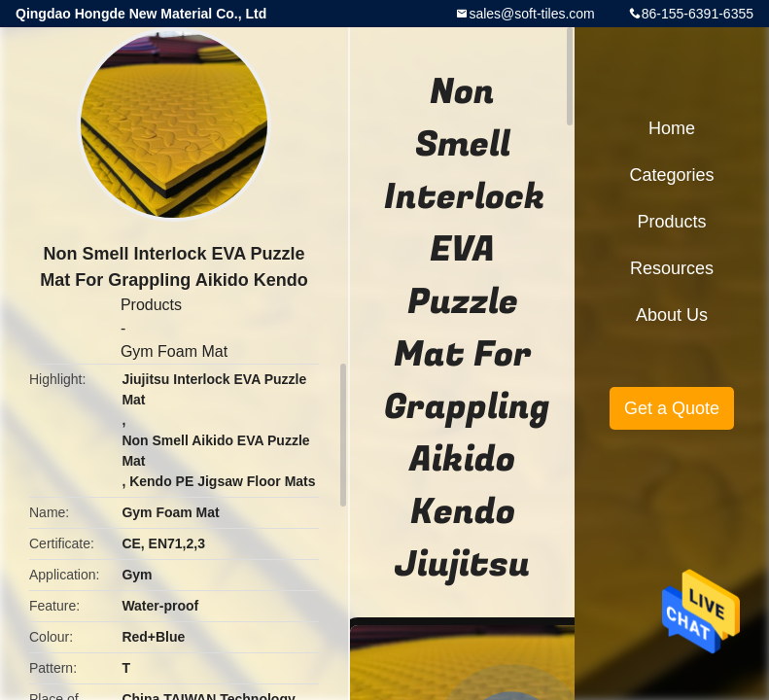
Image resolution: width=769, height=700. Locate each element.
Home (672, 128)
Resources (672, 268)
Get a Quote (672, 408)
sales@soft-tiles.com (531, 14)
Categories (671, 175)
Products (151, 305)
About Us (672, 315)
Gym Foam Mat (174, 351)
